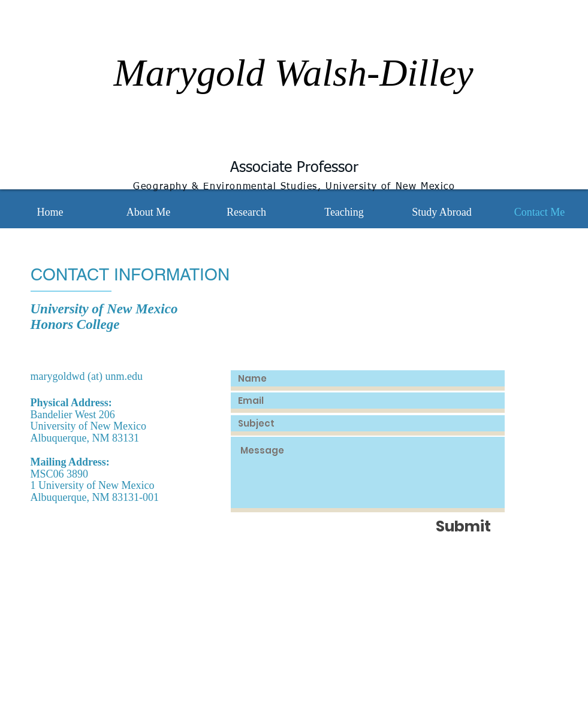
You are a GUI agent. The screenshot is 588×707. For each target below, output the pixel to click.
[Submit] (464, 526)
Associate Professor (294, 168)
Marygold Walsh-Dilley (293, 73)
